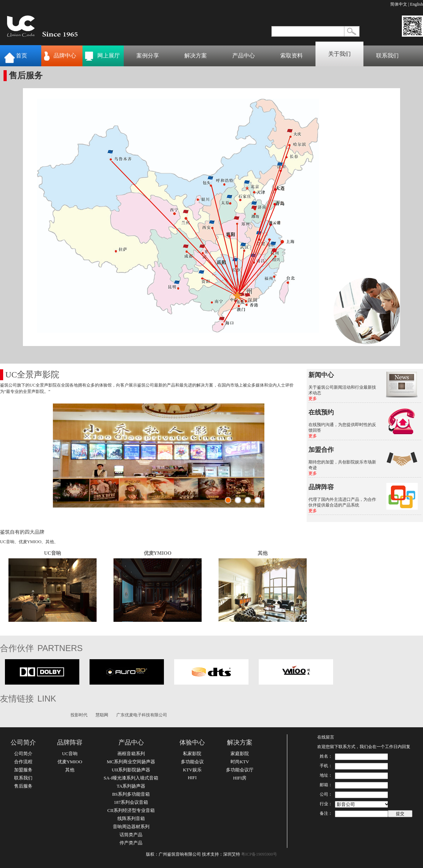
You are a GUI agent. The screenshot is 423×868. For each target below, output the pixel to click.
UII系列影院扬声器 (131, 770)
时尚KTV (240, 762)
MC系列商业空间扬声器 (131, 762)
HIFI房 (240, 778)
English (416, 4)
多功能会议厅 (240, 770)
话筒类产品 (131, 835)
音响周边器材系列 (131, 827)
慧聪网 (102, 715)
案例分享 (148, 56)
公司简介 (23, 742)
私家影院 (192, 754)
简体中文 (399, 4)
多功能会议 (192, 762)
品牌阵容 (70, 742)
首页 (22, 56)
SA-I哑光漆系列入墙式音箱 (131, 778)
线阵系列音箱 (131, 818)
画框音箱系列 (131, 754)
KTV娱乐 (192, 770)
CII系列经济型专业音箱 (131, 810)
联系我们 (387, 56)
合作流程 (23, 762)
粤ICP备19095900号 (259, 854)
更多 (313, 399)
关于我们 (339, 54)
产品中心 (244, 56)
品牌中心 (65, 56)
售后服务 (23, 786)
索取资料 (292, 56)
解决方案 (196, 56)
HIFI (192, 778)
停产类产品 (131, 843)
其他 (263, 553)
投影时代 (79, 715)
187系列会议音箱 (131, 802)
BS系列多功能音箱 (131, 794)
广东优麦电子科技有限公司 (142, 715)
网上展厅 (109, 56)
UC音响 (53, 553)
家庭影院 (240, 754)
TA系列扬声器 (131, 786)
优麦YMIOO (158, 553)
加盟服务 (23, 770)
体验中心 (192, 742)
